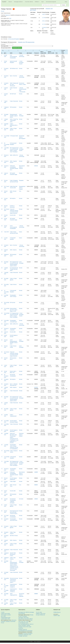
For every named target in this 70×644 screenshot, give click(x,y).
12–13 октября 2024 (6, 292)
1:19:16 (36, 499)
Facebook (3, 621)
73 (2, 469)
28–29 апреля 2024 (6, 376)
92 (2, 558)
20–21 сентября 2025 (7, 144)
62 (2, 403)
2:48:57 (44, 14)
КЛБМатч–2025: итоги (41, 614)
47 (2, 329)
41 (2, 295)
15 (2, 143)
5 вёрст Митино (13, 285)
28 (2, 219)
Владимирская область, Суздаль (22, 188)
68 (2, 433)
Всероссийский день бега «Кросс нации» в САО (14, 310)
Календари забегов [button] (18, 2)
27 (2, 215)
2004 (10, 18)
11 (2, 119)
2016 (27, 621)
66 (2, 424)
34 (2, 255)
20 (2, 173)
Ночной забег (13, 215)
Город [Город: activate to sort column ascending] (20, 53)
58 (2, 384)
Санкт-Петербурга (23, 616)
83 (2, 516)
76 (2, 481)
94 (2, 572)
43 (2, 309)
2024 (31, 620)
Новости (10, 2)
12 (2, 124)
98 (2, 594)
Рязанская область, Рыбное (21, 435)
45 (2, 321)
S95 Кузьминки (13, 107)
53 (2, 358)
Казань (21, 232)
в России (25, 633)
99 (2, 600)
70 (2, 451)
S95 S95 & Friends (14, 536)
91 (2, 553)
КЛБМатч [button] (37, 2)
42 (2, 303)
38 (2, 279)
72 (2, 461)
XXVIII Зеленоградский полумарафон (13, 227)
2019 (20, 621)
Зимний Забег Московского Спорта (13, 554)
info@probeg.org (57, 612)
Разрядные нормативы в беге (25, 635)
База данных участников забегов (26, 619)
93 (2, 561)
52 (2, 352)
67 (2, 430)
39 (2, 285)
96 (2, 584)
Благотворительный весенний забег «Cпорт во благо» (14, 512)
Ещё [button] (43, 2)
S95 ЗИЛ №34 (13, 94)
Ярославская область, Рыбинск (22, 167)
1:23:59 (36, 472)
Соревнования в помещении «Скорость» (13, 586)
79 (2, 494)
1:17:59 (44, 18)
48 (2, 332)
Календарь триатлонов (23, 617)
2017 (25, 621)
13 (2, 129)
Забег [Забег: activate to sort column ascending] (11, 53)
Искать (64, 5)
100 (2, 603)
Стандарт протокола (23, 636)
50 (2, 340)
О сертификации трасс (23, 623)
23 (2, 191)
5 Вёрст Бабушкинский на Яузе (14, 125)
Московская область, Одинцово (22, 595)
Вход (66, 2)
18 (2, 161)
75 (2, 478)
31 (2, 238)
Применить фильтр (17, 48)
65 (2, 421)
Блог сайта (3, 616)
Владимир (21, 180)
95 (2, 578)
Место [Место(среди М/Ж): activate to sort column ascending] (43, 52)
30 (2, 232)
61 (2, 397)
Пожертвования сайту (6, 617)
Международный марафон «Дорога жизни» (14, 116)
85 (2, 526)
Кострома (21, 499)
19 (2, 166)
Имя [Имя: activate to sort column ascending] (57, 53)
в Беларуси (30, 633)
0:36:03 (36, 485)
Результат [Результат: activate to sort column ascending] (37, 53)
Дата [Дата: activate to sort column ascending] (5, 53)
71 (2, 457)
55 (2, 371)
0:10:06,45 (44, 27)
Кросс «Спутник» (14, 76)
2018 (22, 621)
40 (2, 291)
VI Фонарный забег (14, 136)
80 (2, 499)
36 (2, 268)
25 (2, 206)
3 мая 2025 (6, 232)
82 (2, 511)
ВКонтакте (14, 620)
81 (2, 505)
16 (2, 148)
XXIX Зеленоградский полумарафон (13, 57)
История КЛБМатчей (40, 615)
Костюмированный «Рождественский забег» (14, 269)
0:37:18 (36, 166)
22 (2, 186)
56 (2, 375)
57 (2, 379)
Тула (20, 191)
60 (2, 391)
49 (2, 335)
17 (2, 155)
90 (2, 550)
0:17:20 (44, 24)
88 (2, 540)
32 (2, 245)
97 (2, 589)
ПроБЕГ (4, 2)
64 (2, 415)
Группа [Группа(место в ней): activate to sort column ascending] (51, 52)
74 (2, 472)
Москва (3, 11)
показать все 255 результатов (26, 42)
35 (2, 262)
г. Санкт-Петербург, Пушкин (21, 63)
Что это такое (39, 612)
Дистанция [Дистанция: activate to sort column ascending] (29, 53)
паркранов (7, 15)
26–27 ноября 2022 (6, 586)
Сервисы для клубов (5, 614)
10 (2, 114)
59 (2, 387)
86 (2, 532)
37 (2, 273)
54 (2, 365)
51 (2, 346)
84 (2, 519)
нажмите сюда (57, 616)
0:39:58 (36, 594)
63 (2, 409)
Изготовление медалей (51, 2)
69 (2, 445)
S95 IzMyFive (13, 198)
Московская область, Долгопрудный (22, 137)
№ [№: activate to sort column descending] (2, 53)
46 (2, 324)
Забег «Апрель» (13, 250)
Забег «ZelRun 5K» (14, 155)
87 (2, 536)
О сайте (3, 612)
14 (2, 136)
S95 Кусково (13, 303)
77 (2, 485)
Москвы (32, 615)
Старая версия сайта (6, 619)
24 (2, 198)
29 (2, 226)
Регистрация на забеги (6, 615)
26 (2, 209)
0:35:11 (44, 21)
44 (2, 313)
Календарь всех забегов (24, 612)
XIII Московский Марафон (14, 39)
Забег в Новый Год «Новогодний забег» (14, 120)
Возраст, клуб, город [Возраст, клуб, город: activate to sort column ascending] (63, 52)
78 (2, 491)
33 (2, 250)
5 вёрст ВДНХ (13, 481)
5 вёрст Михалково (14, 101)
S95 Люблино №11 (14, 69)
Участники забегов (29, 2)
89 (2, 544)
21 (2, 180)
